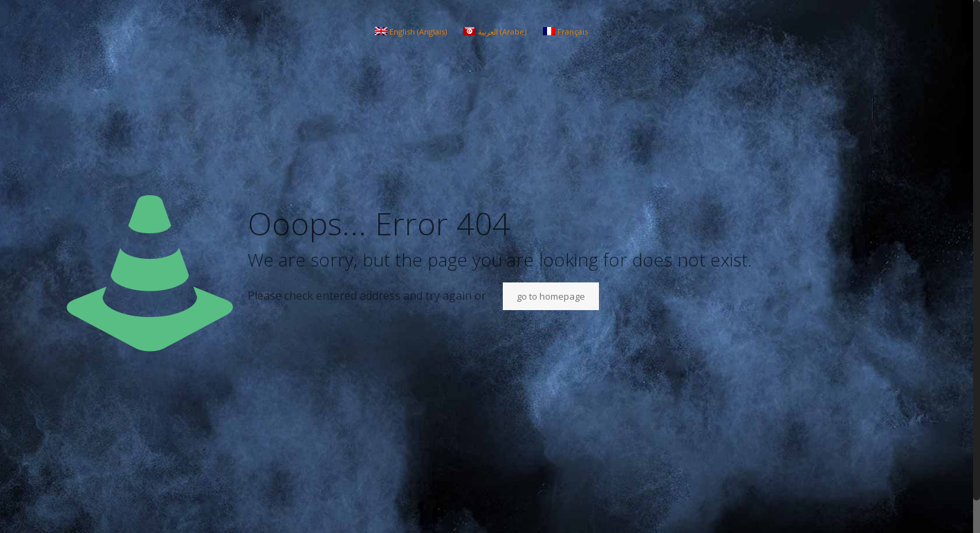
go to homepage (551, 296)
